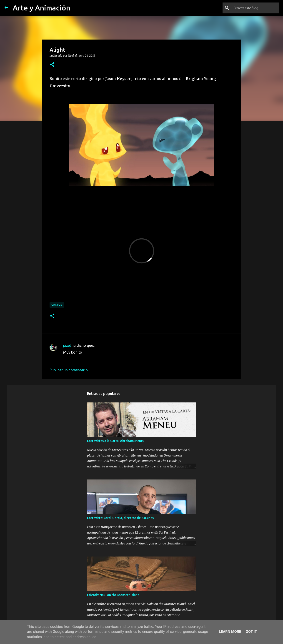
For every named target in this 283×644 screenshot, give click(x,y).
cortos (57, 305)
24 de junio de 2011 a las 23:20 (89, 359)
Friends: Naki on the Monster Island (113, 595)
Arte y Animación (41, 8)
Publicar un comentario (69, 370)
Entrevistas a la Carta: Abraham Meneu (116, 441)
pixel (67, 345)
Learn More (230, 632)
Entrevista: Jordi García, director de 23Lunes (120, 518)
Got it (251, 632)
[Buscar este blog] (255, 8)
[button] (52, 65)
